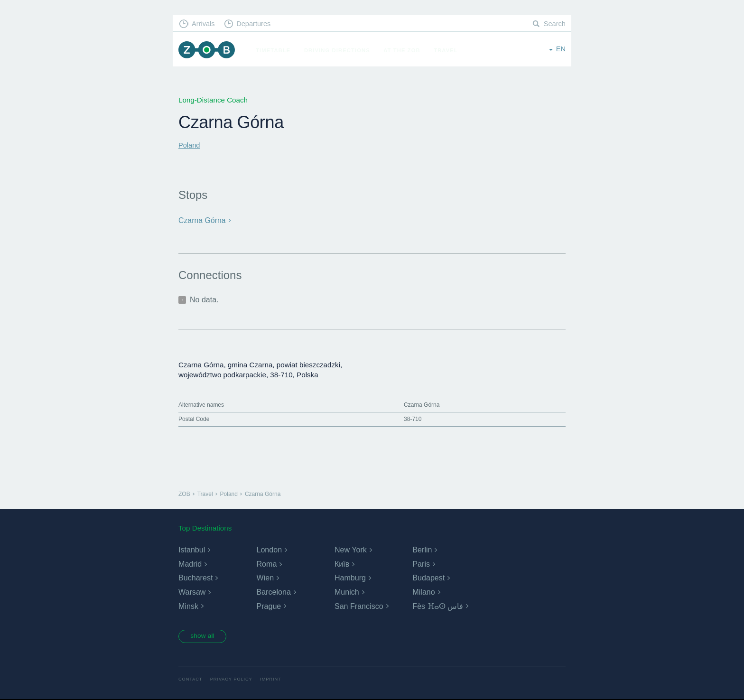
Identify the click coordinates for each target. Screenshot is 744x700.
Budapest (428, 578)
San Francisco (359, 606)
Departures (256, 24)
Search (554, 24)
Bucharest (195, 578)
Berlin (422, 549)
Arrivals (204, 24)
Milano (423, 592)
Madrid (190, 564)
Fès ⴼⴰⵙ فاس (438, 606)
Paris (421, 564)
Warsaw (192, 592)
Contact (191, 680)
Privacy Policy (233, 680)
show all (205, 636)
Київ (342, 564)
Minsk (188, 606)
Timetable (275, 50)
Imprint (274, 680)
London (269, 549)
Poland (190, 145)
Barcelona (273, 592)
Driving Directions (339, 50)
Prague (269, 606)
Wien (265, 578)
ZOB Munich (208, 51)
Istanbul (192, 549)
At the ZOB (404, 50)
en (561, 50)
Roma (266, 564)
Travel (448, 50)
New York (351, 549)
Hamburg (350, 578)
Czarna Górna (201, 220)
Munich (347, 592)
